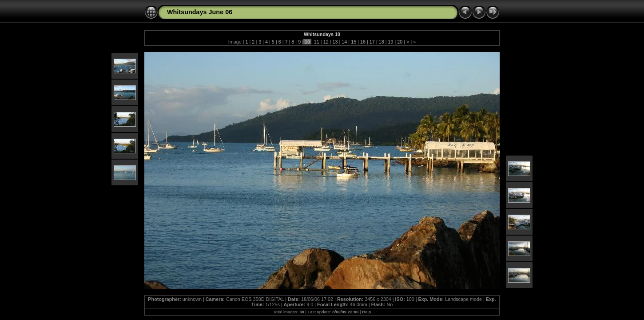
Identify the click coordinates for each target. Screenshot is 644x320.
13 (335, 42)
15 (354, 42)
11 (317, 42)
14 (344, 42)
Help (366, 312)
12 (326, 42)
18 (382, 42)
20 (400, 42)
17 (372, 42)
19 (390, 42)
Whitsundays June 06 (200, 12)
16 (363, 42)
